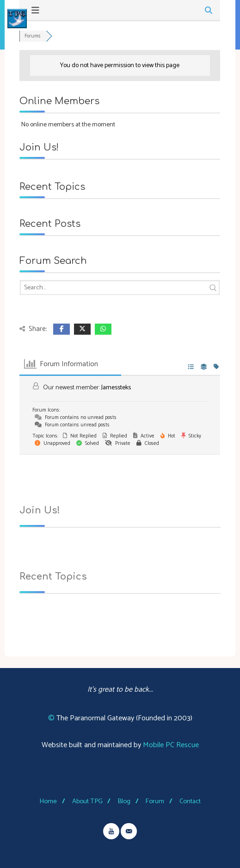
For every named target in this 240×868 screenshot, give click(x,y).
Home (48, 801)
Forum (155, 801)
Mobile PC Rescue (171, 745)
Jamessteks (116, 388)
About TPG (87, 801)
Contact (190, 801)
